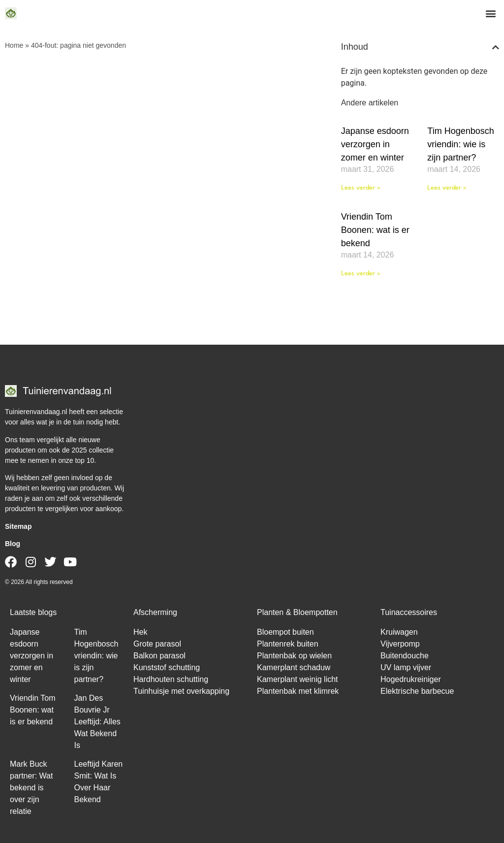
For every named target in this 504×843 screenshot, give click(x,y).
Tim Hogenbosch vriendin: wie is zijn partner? (460, 144)
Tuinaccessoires (409, 612)
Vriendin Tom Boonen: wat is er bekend (375, 230)
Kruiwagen (399, 632)
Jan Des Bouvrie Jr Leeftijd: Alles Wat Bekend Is (97, 722)
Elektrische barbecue (417, 691)
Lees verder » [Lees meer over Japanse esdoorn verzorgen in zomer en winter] (361, 188)
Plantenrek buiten (288, 644)
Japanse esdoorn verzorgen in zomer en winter (375, 144)
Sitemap (18, 526)
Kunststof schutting (167, 667)
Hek (140, 632)
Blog (13, 544)
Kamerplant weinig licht (298, 679)
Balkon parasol (159, 656)
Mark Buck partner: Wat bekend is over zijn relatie (31, 788)
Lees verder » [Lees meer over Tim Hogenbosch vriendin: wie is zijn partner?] (447, 188)
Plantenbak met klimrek (298, 691)
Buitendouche (405, 656)
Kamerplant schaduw (294, 667)
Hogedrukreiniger (411, 679)
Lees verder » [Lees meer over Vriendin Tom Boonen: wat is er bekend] (361, 274)
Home (14, 45)
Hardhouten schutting (171, 679)
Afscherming (155, 612)
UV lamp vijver (406, 667)
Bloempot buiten (285, 632)
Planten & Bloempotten (297, 612)
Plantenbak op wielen (294, 656)
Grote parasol (157, 644)
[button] (491, 13)
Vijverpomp (400, 644)
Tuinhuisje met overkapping (181, 691)
